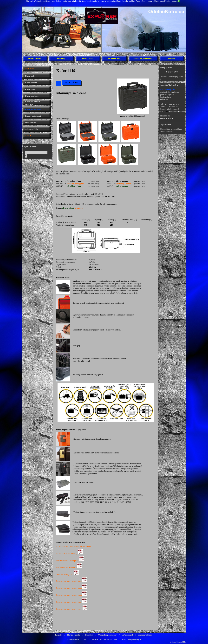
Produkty (61, 58)
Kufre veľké (30, 89)
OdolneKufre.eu (73, 640)
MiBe (184, 642)
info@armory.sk (173, 109)
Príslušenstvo (31, 123)
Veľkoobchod (88, 58)
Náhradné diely (31, 129)
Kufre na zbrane (32, 96)
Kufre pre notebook (33, 109)
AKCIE (28, 136)
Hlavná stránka (35, 58)
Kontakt (171, 58)
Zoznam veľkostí (145, 635)
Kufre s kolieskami (33, 116)
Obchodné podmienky (143, 58)
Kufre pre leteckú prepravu (32, 103)
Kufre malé (30, 76)
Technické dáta (114, 58)
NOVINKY (30, 69)
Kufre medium (31, 83)
